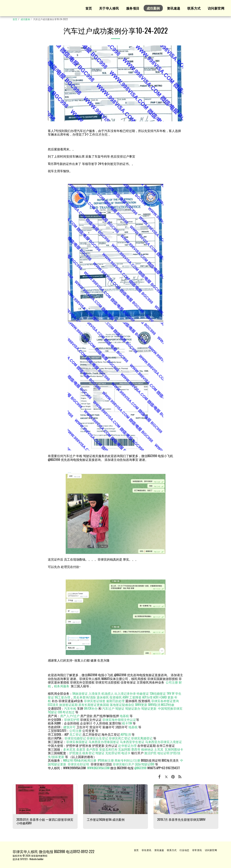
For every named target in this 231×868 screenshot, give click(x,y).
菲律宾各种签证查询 (165, 701)
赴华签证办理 (127, 745)
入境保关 (95, 693)
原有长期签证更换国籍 (94, 705)
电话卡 (126, 753)
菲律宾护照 (72, 720)
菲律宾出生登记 (97, 738)
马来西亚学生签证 (132, 742)
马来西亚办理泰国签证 (104, 742)
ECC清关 (53, 705)
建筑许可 (69, 727)
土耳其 (159, 749)
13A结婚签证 (158, 693)
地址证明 (163, 753)
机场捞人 (108, 693)
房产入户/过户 (70, 716)
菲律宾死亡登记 (120, 738)
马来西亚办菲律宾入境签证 (164, 742)
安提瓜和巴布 (108, 749)
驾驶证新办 (133, 708)
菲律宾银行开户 (124, 764)
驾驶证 (120, 708)
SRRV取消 (154, 705)
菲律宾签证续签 (95, 701)
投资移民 (116, 697)
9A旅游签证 (80, 693)
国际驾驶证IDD (145, 764)
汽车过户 (108, 708)
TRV (169, 693)
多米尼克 (69, 749)
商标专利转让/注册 (127, 760)
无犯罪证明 (113, 753)
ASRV (126, 697)
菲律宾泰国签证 (77, 742)
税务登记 (88, 753)
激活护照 (150, 753)
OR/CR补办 (91, 708)
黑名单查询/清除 (85, 697)
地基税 (124, 716)
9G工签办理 (62, 697)
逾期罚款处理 (115, 701)
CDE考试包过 (66, 712)
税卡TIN (127, 723)
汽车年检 (70, 708)
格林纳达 (148, 749)
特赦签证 (143, 693)
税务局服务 (62, 686)
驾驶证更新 (149, 708)
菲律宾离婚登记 (142, 738)
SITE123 (24, 859)
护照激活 (75, 753)
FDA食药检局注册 (85, 760)
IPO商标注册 (106, 760)
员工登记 (75, 734)
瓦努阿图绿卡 (174, 749)
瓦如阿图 (124, 749)
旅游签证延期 (68, 705)
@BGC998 (140, 768)
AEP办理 (147, 697)
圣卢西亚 (92, 749)
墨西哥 (136, 749)
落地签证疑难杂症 (122, 705)
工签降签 (135, 697)
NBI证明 (68, 760)
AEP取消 (126, 734)
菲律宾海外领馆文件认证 (119, 720)
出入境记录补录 (125, 693)
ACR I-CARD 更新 (163, 697)
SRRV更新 (141, 705)
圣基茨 (81, 749)
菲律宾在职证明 (78, 764)
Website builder (37, 859)
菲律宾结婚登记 (75, 738)
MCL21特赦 (168, 705)
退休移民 (103, 697)
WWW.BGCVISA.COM (98, 768)
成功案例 (25, 19)
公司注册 (172, 682)
